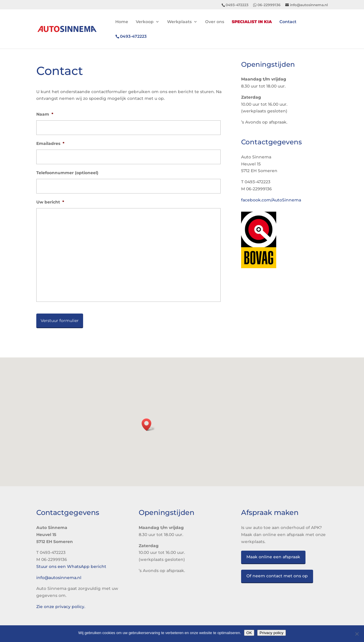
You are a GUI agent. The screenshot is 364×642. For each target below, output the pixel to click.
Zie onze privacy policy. (61, 607)
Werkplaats (179, 22)
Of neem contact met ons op (277, 576)
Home (122, 22)
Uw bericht (50, 202)
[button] (148, 425)
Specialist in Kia (252, 22)
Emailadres (50, 143)
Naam (45, 114)
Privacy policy (271, 633)
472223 (133, 36)
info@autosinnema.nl (59, 578)
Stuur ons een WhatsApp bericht (71, 566)
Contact (288, 22)
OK (249, 633)
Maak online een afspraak (273, 557)
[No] (357, 634)
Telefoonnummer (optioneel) (67, 173)
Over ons (215, 22)
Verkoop (145, 22)
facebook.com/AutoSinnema (271, 200)
